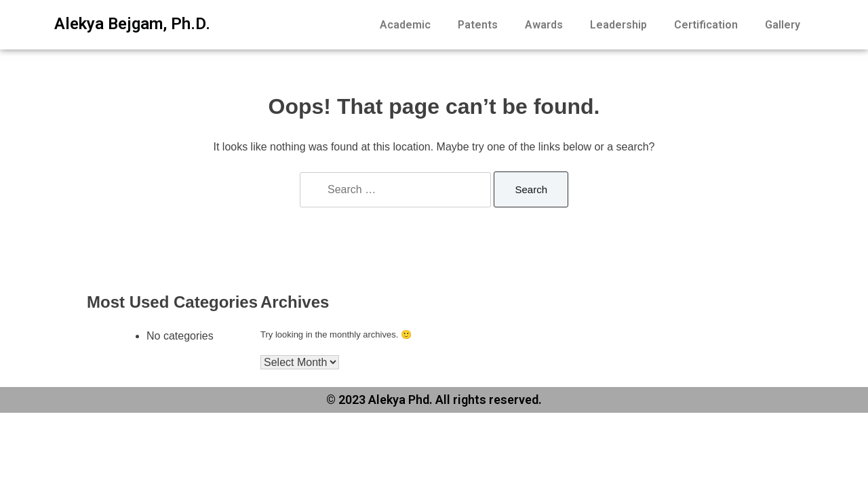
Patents (478, 25)
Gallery (783, 25)
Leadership (618, 25)
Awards (544, 25)
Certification (706, 25)
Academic (405, 25)
